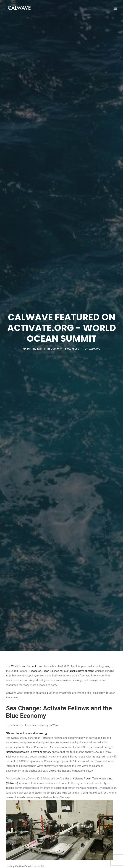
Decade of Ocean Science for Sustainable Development (61, 648)
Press (75, 338)
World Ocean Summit (24, 644)
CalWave (94, 338)
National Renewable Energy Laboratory (29, 729)
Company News (60, 338)
